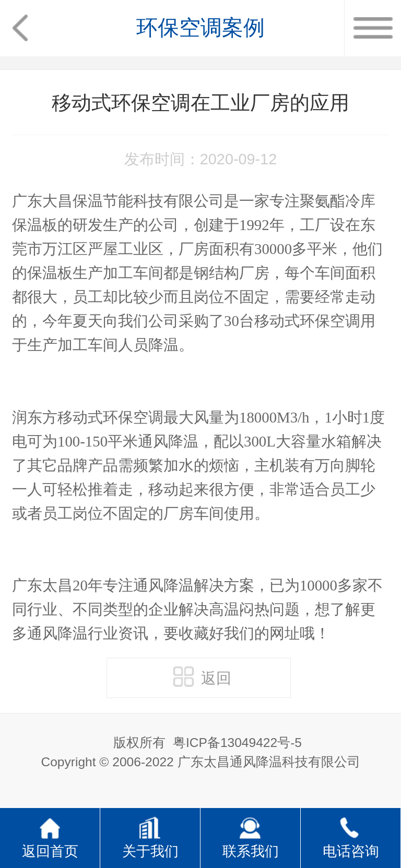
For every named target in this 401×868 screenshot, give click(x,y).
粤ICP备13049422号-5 (237, 743)
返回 (202, 677)
